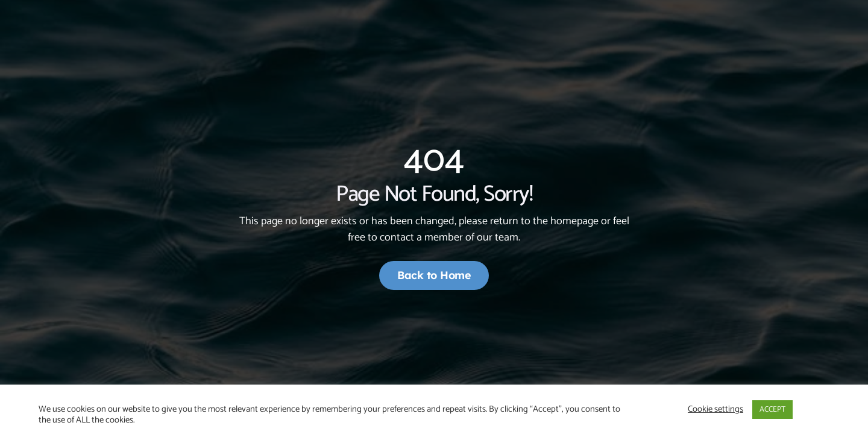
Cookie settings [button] (715, 409)
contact (397, 237)
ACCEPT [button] (772, 410)
